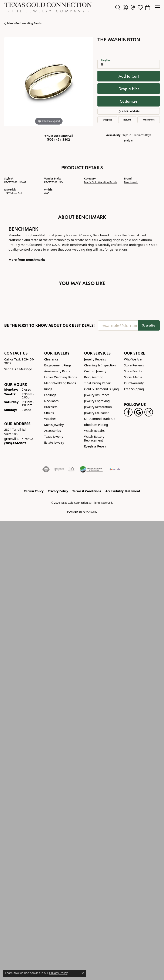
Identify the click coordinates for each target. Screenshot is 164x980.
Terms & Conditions (87, 491)
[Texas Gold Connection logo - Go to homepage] (48, 7)
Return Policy (34, 491)
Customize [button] (129, 101)
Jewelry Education (97, 413)
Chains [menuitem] (49, 413)
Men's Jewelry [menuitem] (54, 425)
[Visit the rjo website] (71, 469)
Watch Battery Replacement (94, 438)
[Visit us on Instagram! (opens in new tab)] (149, 412)
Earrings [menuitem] (50, 395)
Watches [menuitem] (50, 419)
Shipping (107, 120)
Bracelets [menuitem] (51, 407)
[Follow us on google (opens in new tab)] (138, 412)
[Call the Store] (15, 443)
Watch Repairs (94, 431)
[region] (49, 82)
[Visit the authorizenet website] (46, 469)
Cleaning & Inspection (100, 365)
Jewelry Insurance (97, 395)
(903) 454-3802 (58, 139)
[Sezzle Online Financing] (115, 469)
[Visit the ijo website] (59, 469)
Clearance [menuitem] (51, 359)
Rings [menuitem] (48, 389)
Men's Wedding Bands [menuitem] (60, 383)
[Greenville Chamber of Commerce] (91, 469)
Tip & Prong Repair (98, 383)
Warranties (149, 120)
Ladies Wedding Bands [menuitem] (61, 377)
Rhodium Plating (96, 425)
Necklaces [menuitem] (51, 401)
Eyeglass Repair (95, 446)
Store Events (133, 371)
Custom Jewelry (95, 371)
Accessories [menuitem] (53, 431)
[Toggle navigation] (157, 7)
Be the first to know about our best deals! (49, 325)
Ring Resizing (94, 377)
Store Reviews (134, 365)
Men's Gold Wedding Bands (24, 23)
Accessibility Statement (123, 491)
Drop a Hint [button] (129, 89)
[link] (133, 7)
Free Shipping (134, 389)
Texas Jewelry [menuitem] (54, 437)
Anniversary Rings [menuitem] (57, 371)
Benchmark (131, 182)
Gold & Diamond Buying (102, 389)
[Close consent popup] (83, 973)
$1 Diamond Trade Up (100, 419)
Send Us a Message (18, 369)
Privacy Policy (58, 491)
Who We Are (133, 359)
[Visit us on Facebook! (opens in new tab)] (128, 412)
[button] (118, 7)
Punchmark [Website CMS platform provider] (90, 512)
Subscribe (149, 325)
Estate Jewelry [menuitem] (54, 442)
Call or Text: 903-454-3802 (19, 361)
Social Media (133, 377)
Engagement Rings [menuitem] (58, 365)
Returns (127, 120)
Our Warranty (134, 383)
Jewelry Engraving (97, 401)
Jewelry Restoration (98, 407)
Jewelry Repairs (95, 359)
